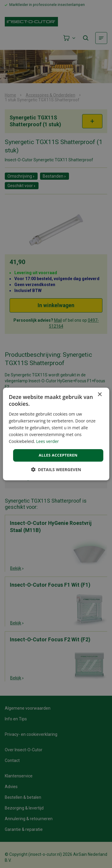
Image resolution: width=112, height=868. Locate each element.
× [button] (100, 395)
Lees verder (47, 441)
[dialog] (56, 434)
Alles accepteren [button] (58, 455)
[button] (56, 469)
